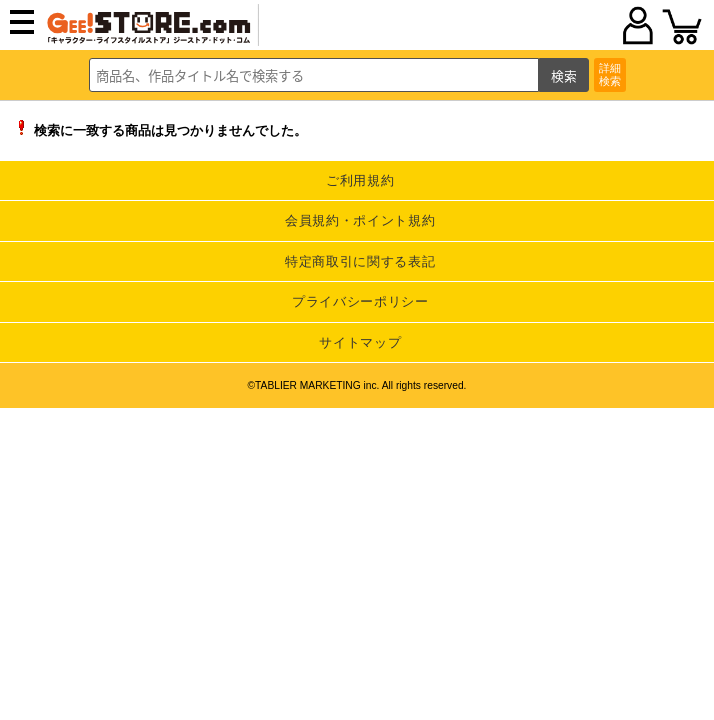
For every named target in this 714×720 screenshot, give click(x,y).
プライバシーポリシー (360, 301)
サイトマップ (360, 342)
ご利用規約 (360, 180)
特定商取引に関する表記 (360, 261)
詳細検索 (610, 74)
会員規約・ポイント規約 (360, 220)
